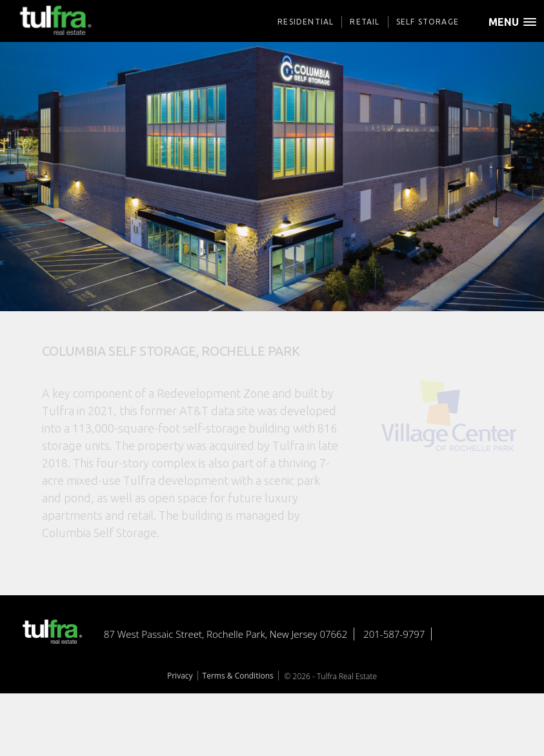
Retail (365, 22)
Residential (306, 22)
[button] (516, 27)
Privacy (180, 676)
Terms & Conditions (238, 676)
